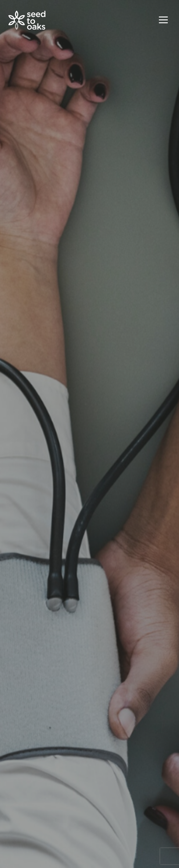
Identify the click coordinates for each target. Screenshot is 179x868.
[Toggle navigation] (163, 20)
